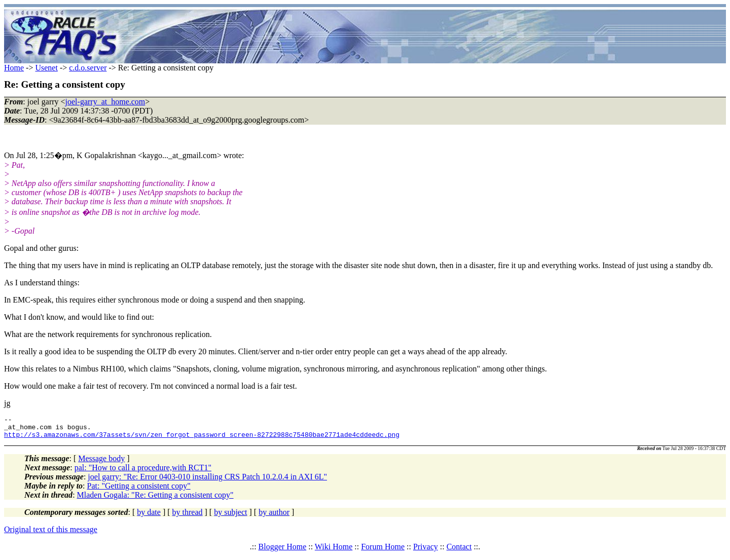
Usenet (46, 68)
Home (14, 68)
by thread (188, 517)
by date (149, 517)
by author (274, 517)
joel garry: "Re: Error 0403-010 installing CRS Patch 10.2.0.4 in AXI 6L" (207, 481)
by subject (230, 517)
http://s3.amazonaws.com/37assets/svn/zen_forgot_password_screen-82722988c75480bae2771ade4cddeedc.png (202, 439)
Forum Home (383, 551)
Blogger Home (283, 551)
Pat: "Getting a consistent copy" (139, 490)
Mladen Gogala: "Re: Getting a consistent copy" (155, 499)
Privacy (426, 551)
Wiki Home (334, 551)
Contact (459, 551)
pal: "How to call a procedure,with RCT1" (143, 472)
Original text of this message (51, 534)
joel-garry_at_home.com (105, 102)
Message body (101, 463)
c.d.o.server (88, 68)
